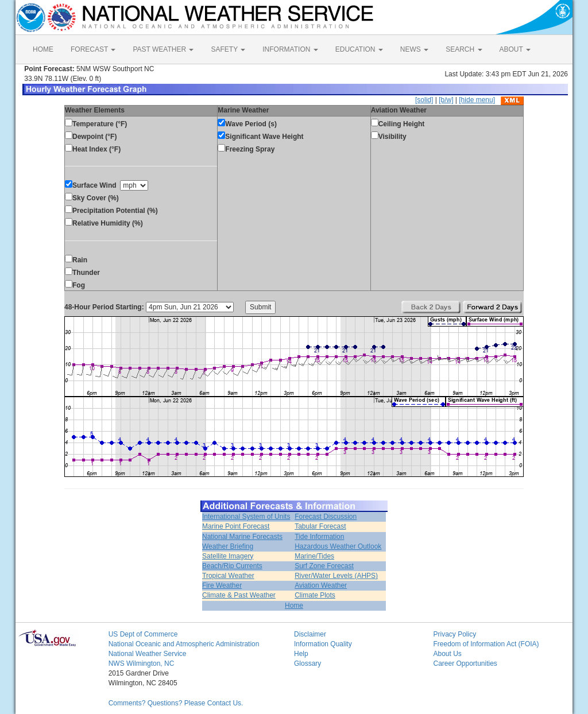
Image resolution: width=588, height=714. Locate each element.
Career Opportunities (465, 663)
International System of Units (246, 517)
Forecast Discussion (326, 517)
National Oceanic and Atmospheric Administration (184, 644)
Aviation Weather (321, 585)
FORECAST (93, 49)
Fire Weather (222, 585)
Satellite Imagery (228, 556)
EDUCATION (359, 49)
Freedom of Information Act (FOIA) (486, 644)
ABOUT (515, 49)
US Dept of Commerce (143, 634)
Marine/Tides (314, 556)
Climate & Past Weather (239, 595)
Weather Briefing (228, 546)
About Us (447, 654)
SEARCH (464, 49)
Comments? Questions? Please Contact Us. (176, 703)
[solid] (424, 100)
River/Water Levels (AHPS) (336, 576)
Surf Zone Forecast (324, 566)
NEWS (414, 49)
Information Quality (323, 644)
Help (301, 654)
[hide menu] (477, 100)
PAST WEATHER (163, 49)
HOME (43, 49)
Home (294, 606)
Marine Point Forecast (236, 526)
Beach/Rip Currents (232, 566)
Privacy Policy (454, 634)
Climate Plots (315, 595)
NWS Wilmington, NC (142, 663)
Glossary (307, 663)
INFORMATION (290, 49)
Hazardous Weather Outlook (338, 546)
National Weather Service (148, 654)
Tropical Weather (228, 576)
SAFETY (228, 49)
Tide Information (319, 537)
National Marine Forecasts (242, 537)
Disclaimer (310, 634)
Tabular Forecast (320, 526)
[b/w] (446, 100)
